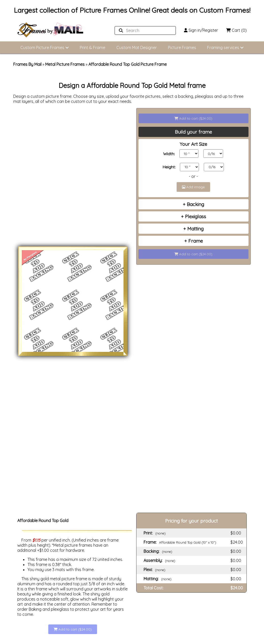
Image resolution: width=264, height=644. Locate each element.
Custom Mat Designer (137, 48)
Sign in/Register (201, 30)
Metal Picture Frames (65, 64)
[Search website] (144, 30)
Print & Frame (92, 48)
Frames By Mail (27, 64)
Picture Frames (182, 48)
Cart (236, 30)
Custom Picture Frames (45, 48)
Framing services (225, 48)
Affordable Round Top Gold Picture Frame (128, 64)
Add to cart (193, 118)
